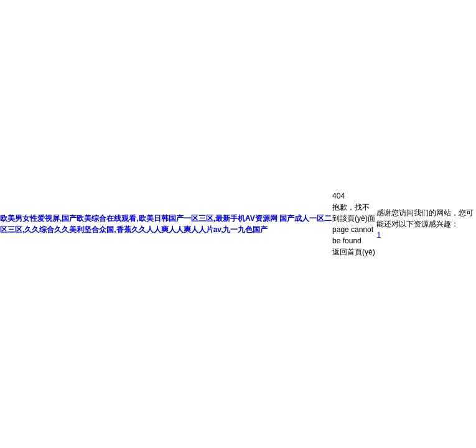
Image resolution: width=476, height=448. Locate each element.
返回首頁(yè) (354, 252)
